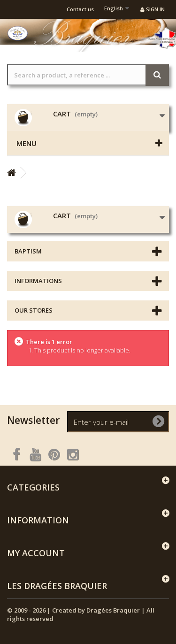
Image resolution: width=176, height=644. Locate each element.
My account (36, 553)
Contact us (80, 9)
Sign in (153, 9)
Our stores (34, 310)
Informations (38, 281)
